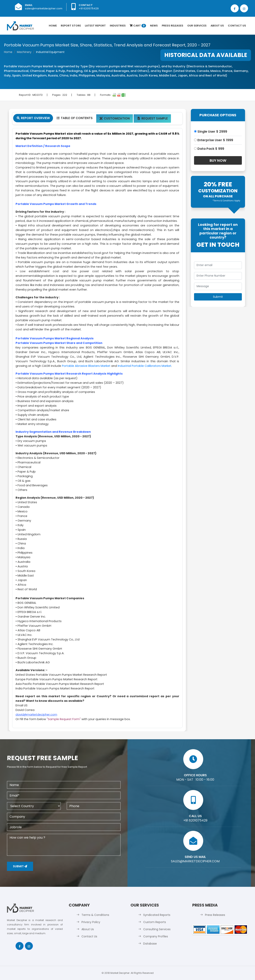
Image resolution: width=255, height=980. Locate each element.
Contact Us (237, 26)
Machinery (24, 52)
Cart (138, 26)
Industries (118, 26)
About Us (217, 26)
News (154, 26)
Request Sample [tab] (152, 118)
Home (53, 26)
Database (150, 944)
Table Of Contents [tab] (74, 118)
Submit (20, 866)
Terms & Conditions (95, 915)
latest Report (95, 26)
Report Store (71, 26)
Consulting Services (157, 929)
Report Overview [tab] (33, 118)
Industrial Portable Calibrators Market (145, 366)
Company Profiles (156, 936)
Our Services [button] (197, 26)
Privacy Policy (91, 922)
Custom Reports (155, 922)
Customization (115, 118)
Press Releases (173, 26)
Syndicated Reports (157, 915)
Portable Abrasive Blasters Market (86, 366)
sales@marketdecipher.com (44, 8)
